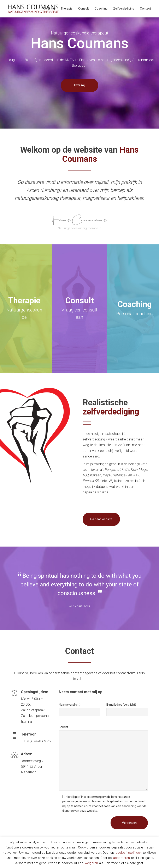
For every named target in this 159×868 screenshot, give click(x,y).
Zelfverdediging (124, 9)
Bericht (63, 727)
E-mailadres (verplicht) (121, 705)
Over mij (49, 9)
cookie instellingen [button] (128, 853)
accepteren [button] (121, 858)
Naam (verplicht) (70, 705)
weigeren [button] (91, 863)
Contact (145, 9)
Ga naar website (101, 519)
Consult (84, 9)
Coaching (101, 9)
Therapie (67, 9)
